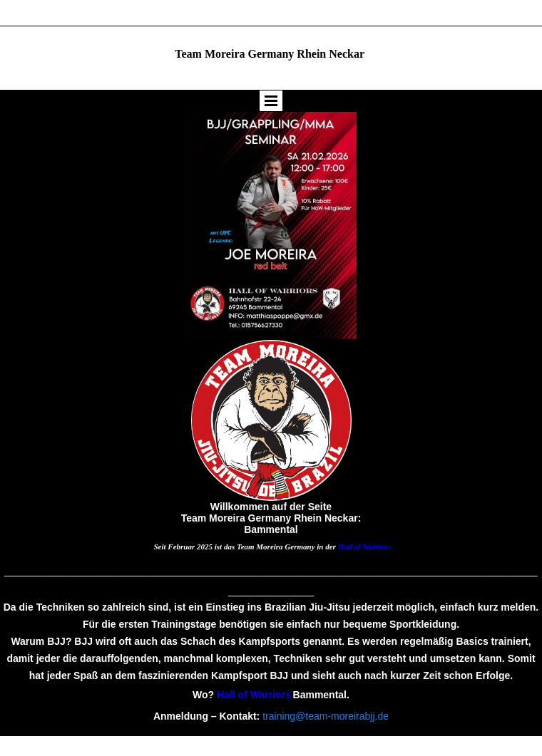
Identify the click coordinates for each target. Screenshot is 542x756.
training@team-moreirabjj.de (326, 716)
